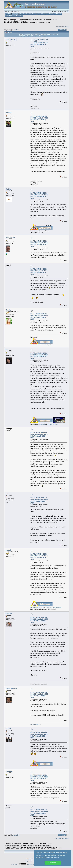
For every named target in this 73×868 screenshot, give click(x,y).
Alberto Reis (10, 237)
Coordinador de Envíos (37, 607)
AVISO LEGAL (31, 864)
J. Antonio (9, 771)
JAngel (8, 729)
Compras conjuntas (53, 424)
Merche (8, 310)
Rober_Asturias (11, 688)
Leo (7, 494)
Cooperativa (42, 424)
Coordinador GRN (36, 724)
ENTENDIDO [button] (53, 863)
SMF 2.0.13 (29, 859)
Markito (8, 189)
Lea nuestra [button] (48, 858)
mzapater (9, 613)
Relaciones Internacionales (53, 607)
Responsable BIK (36, 767)
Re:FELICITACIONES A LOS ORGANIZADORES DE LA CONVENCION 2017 (39, 119)
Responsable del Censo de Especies (41, 345)
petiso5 (8, 550)
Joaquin (9, 112)
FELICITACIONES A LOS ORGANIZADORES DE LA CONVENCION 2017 (39, 43)
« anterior (58, 27)
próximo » (65, 27)
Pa (7, 349)
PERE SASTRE (11, 39)
